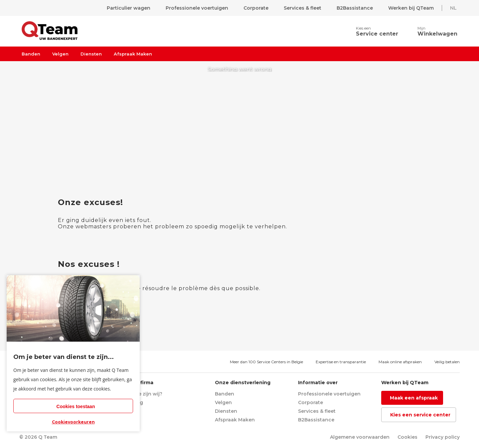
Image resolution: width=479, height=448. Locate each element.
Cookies (407, 437)
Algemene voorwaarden (360, 437)
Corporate (256, 8)
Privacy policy (443, 437)
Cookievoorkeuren (73, 422)
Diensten (91, 54)
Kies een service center (420, 415)
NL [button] (453, 8)
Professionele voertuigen (197, 8)
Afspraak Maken (133, 54)
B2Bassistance (355, 8)
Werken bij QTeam (411, 8)
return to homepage (240, 151)
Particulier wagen (129, 8)
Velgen (60, 54)
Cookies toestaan (76, 406)
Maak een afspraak (414, 398)
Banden (31, 54)
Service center (377, 34)
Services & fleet (303, 8)
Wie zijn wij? (147, 394)
